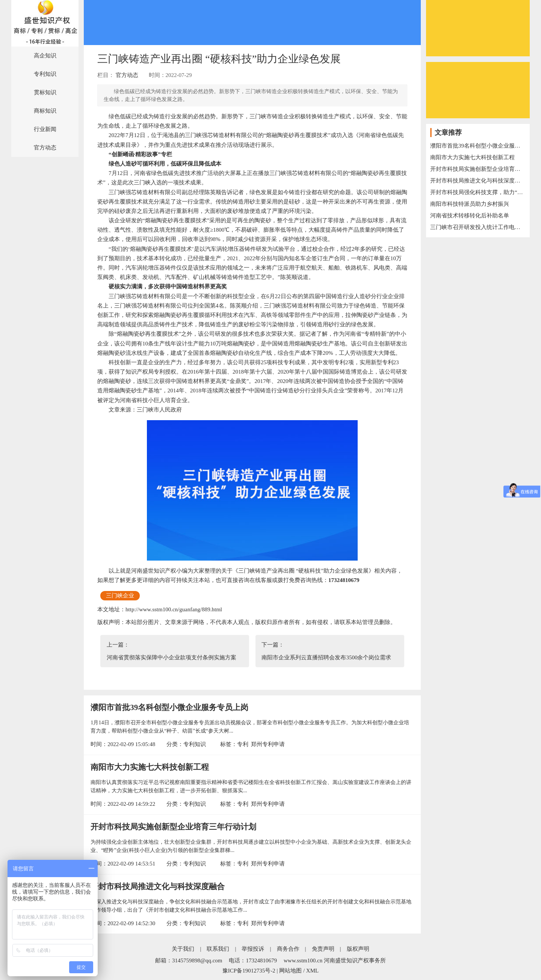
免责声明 (323, 949)
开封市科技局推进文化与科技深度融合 (158, 887)
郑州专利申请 (268, 744)
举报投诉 (253, 949)
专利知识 (45, 74)
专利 (243, 744)
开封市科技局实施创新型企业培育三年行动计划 (173, 827)
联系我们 (218, 949)
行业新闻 (45, 129)
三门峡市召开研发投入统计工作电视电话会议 (478, 227)
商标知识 (45, 111)
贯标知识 (45, 92)
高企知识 (45, 56)
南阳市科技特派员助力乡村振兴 (470, 204)
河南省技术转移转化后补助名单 (470, 216)
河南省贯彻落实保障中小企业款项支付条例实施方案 (172, 657)
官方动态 (45, 148)
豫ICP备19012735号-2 (249, 971)
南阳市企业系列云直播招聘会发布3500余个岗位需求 (326, 657)
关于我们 (183, 949)
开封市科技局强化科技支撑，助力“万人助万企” (478, 192)
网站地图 (290, 971)
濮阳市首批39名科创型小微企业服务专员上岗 (169, 707)
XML (312, 971)
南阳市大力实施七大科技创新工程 (150, 767)
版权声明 (358, 949)
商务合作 (288, 949)
